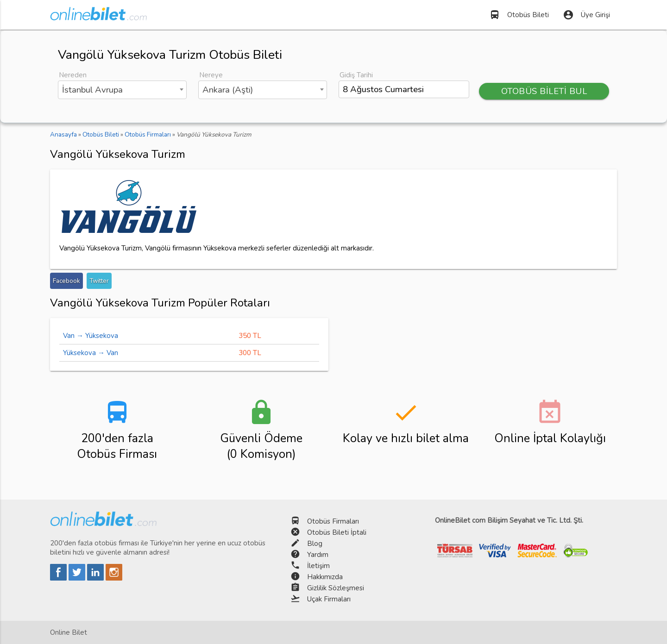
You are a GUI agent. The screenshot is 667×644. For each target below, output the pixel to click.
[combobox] (122, 90)
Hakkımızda (325, 577)
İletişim (318, 566)
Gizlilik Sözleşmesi (336, 588)
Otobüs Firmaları (333, 521)
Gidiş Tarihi (356, 75)
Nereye (211, 75)
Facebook (66, 281)
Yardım (318, 555)
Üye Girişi (586, 15)
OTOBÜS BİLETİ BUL (544, 91)
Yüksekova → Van (91, 353)
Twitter (99, 281)
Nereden (73, 75)
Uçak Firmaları (329, 599)
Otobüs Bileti (519, 15)
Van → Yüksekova (91, 336)
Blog (315, 544)
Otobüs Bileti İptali (337, 532)
